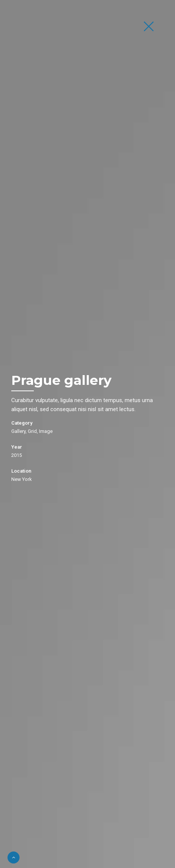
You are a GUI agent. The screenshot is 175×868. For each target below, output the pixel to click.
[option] (87, 434)
